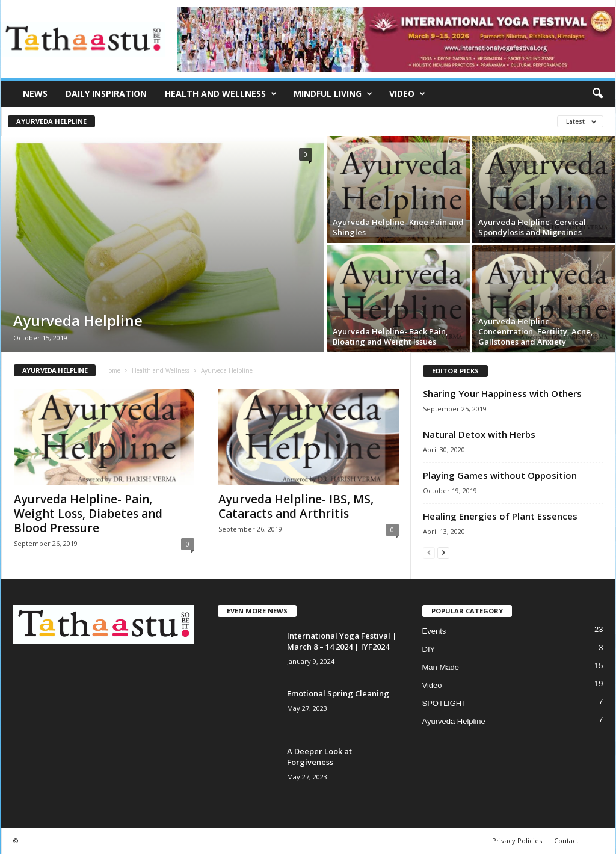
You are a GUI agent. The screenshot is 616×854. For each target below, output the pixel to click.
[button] (597, 94)
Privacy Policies (517, 840)
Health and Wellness (221, 94)
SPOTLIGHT (445, 703)
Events (434, 631)
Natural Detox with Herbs (479, 434)
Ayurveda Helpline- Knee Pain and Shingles (398, 227)
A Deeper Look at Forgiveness (319, 757)
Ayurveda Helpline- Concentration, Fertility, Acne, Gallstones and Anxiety (536, 331)
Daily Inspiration (106, 94)
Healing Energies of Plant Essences (500, 516)
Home (112, 370)
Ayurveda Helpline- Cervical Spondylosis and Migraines (532, 227)
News (35, 94)
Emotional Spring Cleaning (338, 693)
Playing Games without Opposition (500, 475)
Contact (566, 840)
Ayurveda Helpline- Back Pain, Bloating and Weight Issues (390, 336)
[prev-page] (429, 552)
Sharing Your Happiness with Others (502, 393)
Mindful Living (333, 94)
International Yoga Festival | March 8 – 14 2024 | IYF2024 (342, 641)
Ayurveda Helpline (51, 121)
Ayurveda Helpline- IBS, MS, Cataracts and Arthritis (296, 506)
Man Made (441, 667)
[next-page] (443, 552)
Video (407, 94)
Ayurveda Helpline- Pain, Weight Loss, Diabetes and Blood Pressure (88, 514)
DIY (429, 649)
